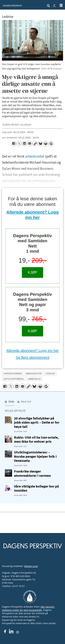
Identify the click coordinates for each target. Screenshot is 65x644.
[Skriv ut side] (46, 144)
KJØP (32, 272)
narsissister (34, 374)
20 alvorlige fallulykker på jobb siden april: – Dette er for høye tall (37, 423)
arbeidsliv (35, 379)
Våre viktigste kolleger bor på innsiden (36, 488)
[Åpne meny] (59, 6)
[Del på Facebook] (14, 144)
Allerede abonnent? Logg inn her (32, 351)
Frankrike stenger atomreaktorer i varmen (32, 473)
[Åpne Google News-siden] (51, 144)
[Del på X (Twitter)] (19, 144)
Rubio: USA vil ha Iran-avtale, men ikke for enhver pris (36, 440)
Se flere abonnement (32, 357)
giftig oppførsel (14, 379)
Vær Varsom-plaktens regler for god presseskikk (28, 608)
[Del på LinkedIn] (24, 144)
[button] (10, 402)
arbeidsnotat (35, 156)
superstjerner (13, 374)
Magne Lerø (31, 566)
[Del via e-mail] (30, 144)
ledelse (50, 374)
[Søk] (48, 6)
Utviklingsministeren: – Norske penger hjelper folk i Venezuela (35, 457)
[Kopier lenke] (35, 144)
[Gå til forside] (22, 6)
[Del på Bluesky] (40, 144)
